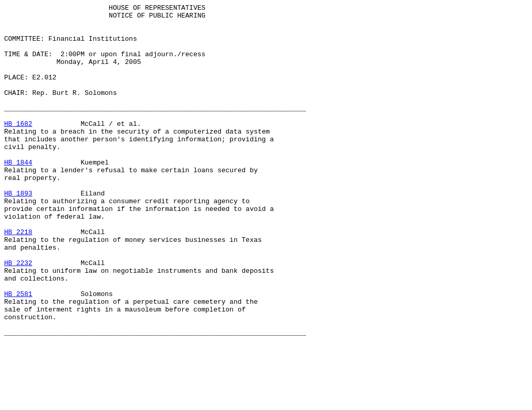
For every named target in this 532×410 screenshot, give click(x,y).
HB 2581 (18, 352)
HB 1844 (18, 194)
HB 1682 (18, 148)
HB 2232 (18, 315)
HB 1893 (18, 232)
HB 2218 (18, 278)
